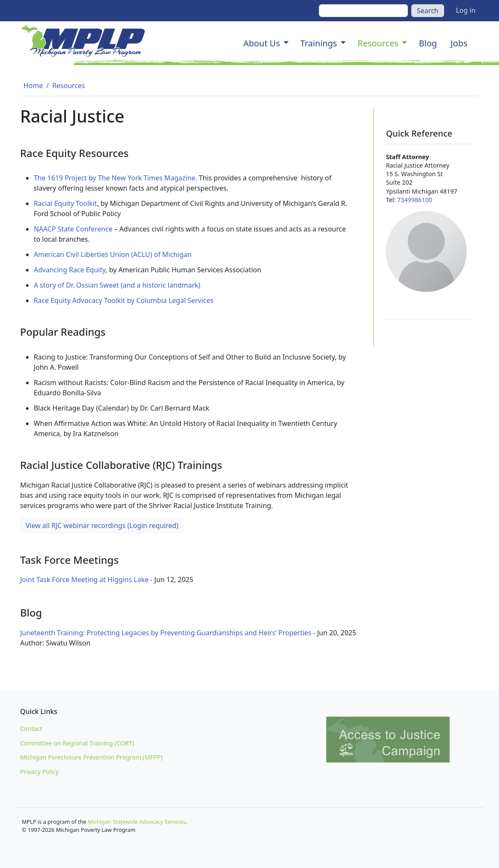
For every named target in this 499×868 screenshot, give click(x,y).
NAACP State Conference (73, 229)
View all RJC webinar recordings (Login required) (102, 525)
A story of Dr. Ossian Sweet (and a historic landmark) (117, 285)
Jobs (459, 43)
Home (33, 86)
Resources (378, 43)
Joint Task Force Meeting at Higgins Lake (84, 580)
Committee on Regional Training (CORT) (77, 743)
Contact (31, 729)
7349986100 (415, 200)
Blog (428, 43)
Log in (466, 10)
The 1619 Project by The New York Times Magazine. (115, 178)
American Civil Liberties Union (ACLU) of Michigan (113, 254)
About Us (261, 43)
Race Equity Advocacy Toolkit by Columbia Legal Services (123, 300)
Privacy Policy (39, 772)
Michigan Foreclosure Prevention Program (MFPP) (91, 757)
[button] (286, 43)
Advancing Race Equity (70, 270)
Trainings (319, 43)
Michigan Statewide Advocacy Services (136, 822)
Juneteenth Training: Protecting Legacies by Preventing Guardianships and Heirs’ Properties (166, 633)
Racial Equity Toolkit (65, 203)
